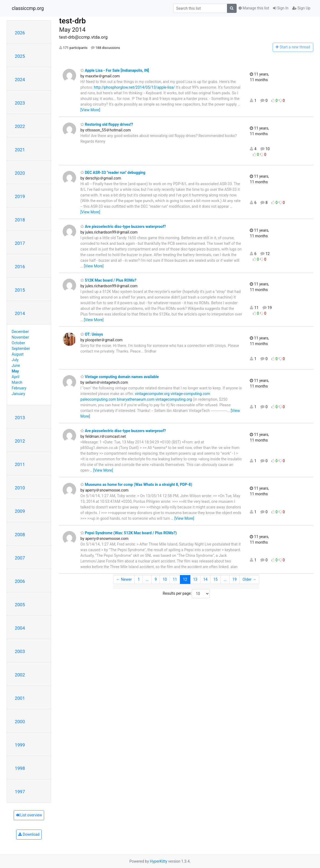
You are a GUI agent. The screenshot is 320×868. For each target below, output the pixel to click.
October (18, 343)
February (19, 388)
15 (216, 579)
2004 (20, 628)
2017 (20, 243)
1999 (20, 745)
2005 (20, 605)
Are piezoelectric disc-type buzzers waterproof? (123, 227)
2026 (20, 33)
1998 (20, 768)
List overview (29, 815)
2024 (20, 80)
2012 (20, 441)
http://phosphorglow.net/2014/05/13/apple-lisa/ (134, 87)
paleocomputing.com (98, 399)
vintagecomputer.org (152, 394)
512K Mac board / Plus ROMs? (108, 280)
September (21, 349)
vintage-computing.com (190, 394)
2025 (20, 56)
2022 (20, 126)
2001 (20, 698)
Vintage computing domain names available (120, 377)
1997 (20, 792)
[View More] (90, 110)
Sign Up (301, 8)
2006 (20, 581)
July (15, 360)
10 (165, 579)
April (16, 377)
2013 (20, 418)
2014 (20, 313)
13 (195, 579)
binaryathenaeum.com (136, 399)
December (20, 332)
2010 (20, 488)
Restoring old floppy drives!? (107, 124)
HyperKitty (159, 861)
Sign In (281, 8)
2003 (20, 651)
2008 (20, 535)
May (15, 371)
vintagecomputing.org (174, 399)
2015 (20, 290)
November (20, 337)
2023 (20, 103)
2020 (20, 173)
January (19, 394)
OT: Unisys (92, 334)
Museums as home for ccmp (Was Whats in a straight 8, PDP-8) (136, 485)
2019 (20, 196)
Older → (249, 579)
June (16, 365)
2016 (20, 267)
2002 (20, 675)
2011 (20, 464)
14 (205, 579)
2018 (20, 220)
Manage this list (254, 8)
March (17, 382)
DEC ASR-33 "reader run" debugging (113, 173)
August (18, 354)
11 (175, 579)
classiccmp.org (28, 8)
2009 (20, 511)
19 (234, 579)
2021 (20, 150)
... (147, 579)
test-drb (72, 21)
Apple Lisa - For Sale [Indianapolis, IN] (115, 70)
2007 (20, 558)
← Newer (124, 579)
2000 (20, 722)
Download (29, 834)
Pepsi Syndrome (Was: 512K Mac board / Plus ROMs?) (129, 533)
